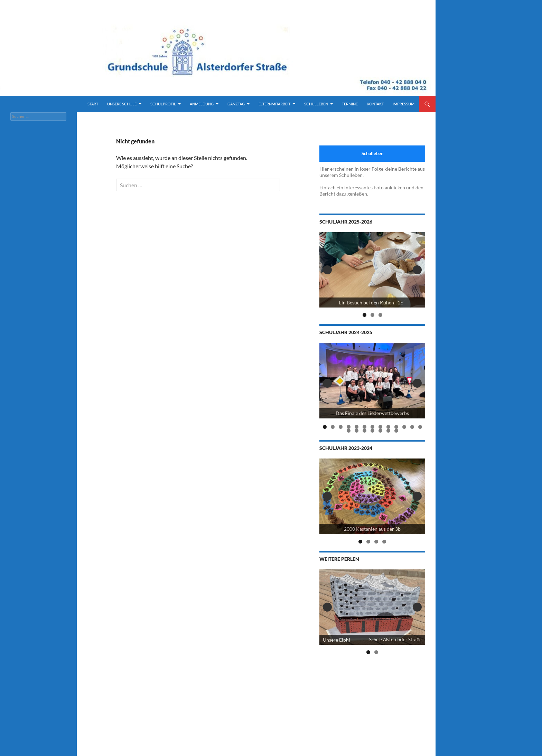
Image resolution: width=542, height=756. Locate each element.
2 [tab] (372, 315)
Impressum (404, 104)
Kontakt (375, 104)
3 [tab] (380, 315)
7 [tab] (372, 427)
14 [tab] (349, 431)
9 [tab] (388, 427)
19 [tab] (389, 431)
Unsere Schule (122, 104)
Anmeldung (202, 104)
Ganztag (236, 104)
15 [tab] (357, 431)
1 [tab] (365, 315)
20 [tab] (396, 431)
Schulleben (316, 104)
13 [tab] (420, 427)
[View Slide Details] (372, 270)
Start (93, 104)
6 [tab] (365, 427)
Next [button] (417, 270)
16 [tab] (365, 431)
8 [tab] (380, 427)
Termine (350, 104)
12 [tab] (412, 427)
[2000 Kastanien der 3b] (372, 496)
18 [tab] (381, 431)
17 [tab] (373, 431)
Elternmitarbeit (274, 104)
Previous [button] (327, 270)
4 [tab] (349, 427)
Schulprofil (163, 104)
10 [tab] (396, 427)
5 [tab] (357, 427)
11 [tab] (404, 427)
